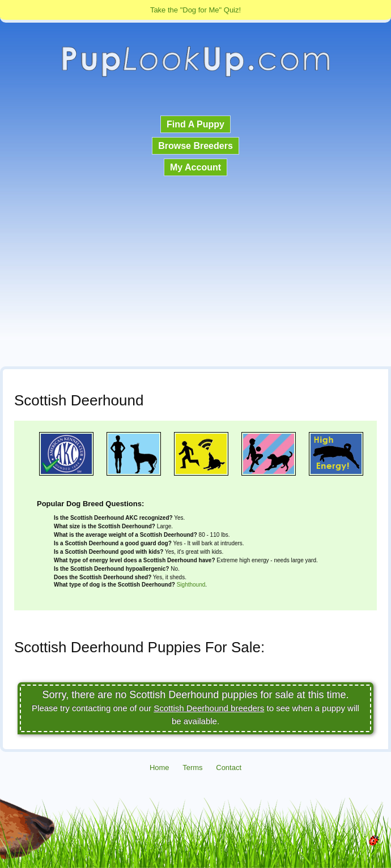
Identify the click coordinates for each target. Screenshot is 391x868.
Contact (229, 767)
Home (160, 767)
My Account (195, 167)
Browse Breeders (195, 146)
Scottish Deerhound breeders (209, 708)
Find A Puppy (195, 124)
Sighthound (191, 585)
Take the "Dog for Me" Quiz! (195, 10)
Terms (192, 767)
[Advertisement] (195, 272)
